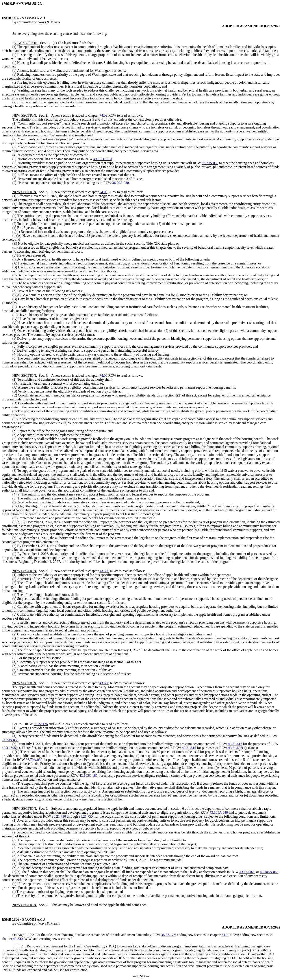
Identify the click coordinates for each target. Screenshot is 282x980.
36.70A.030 (210, 163)
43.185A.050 (269, 872)
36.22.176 (41, 724)
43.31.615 (235, 744)
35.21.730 (59, 816)
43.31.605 (9, 748)
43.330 (104, 571)
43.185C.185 (88, 775)
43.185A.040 (219, 812)
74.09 (103, 115)
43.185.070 (247, 872)
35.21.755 (86, 816)
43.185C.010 (103, 159)
